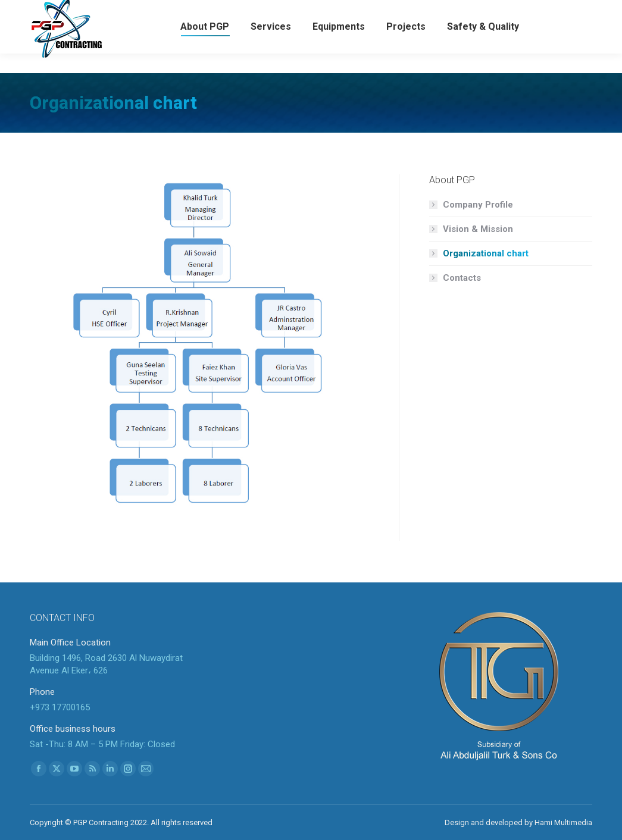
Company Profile (478, 205)
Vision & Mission (478, 229)
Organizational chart (486, 253)
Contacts (462, 278)
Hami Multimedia (563, 822)
